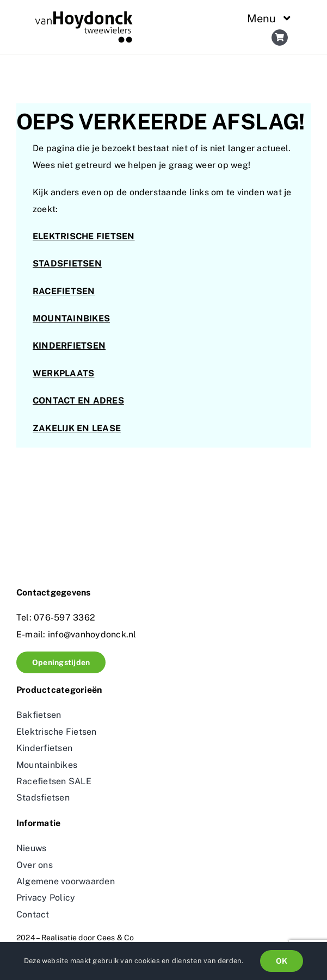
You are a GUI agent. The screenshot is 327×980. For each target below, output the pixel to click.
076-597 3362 (64, 618)
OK (282, 961)
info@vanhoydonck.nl (91, 634)
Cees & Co (116, 938)
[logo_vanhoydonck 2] (84, 15)
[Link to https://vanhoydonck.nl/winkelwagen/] (280, 38)
